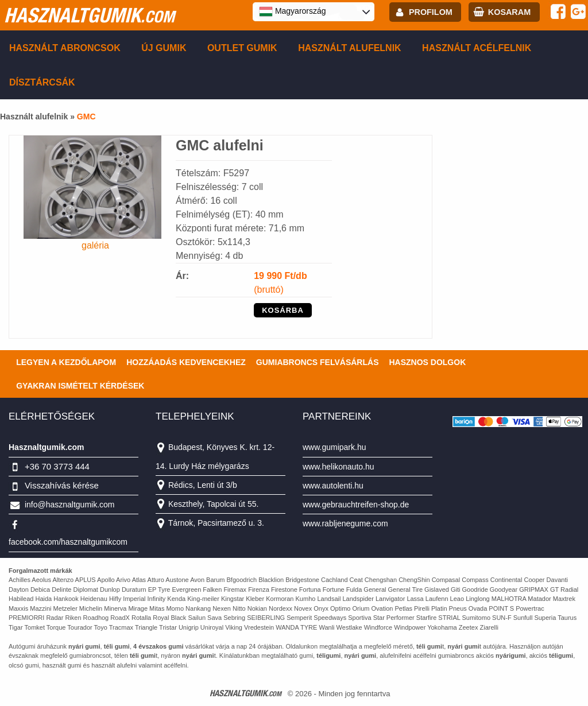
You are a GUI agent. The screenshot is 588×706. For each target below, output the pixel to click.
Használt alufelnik (350, 48)
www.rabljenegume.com (345, 523)
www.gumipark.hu (334, 447)
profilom (431, 12)
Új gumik (164, 48)
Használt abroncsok (65, 48)
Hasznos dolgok (427, 362)
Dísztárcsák (42, 82)
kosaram (509, 12)
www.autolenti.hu (333, 486)
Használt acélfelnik (477, 48)
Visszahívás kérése (62, 485)
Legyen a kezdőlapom (66, 362)
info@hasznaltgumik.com (70, 505)
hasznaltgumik (89, 15)
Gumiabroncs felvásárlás (318, 362)
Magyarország (293, 11)
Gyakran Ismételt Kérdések (80, 386)
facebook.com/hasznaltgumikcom (68, 542)
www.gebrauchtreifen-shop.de (356, 505)
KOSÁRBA (283, 310)
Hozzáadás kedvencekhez (186, 362)
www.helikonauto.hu (339, 467)
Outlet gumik (242, 48)
